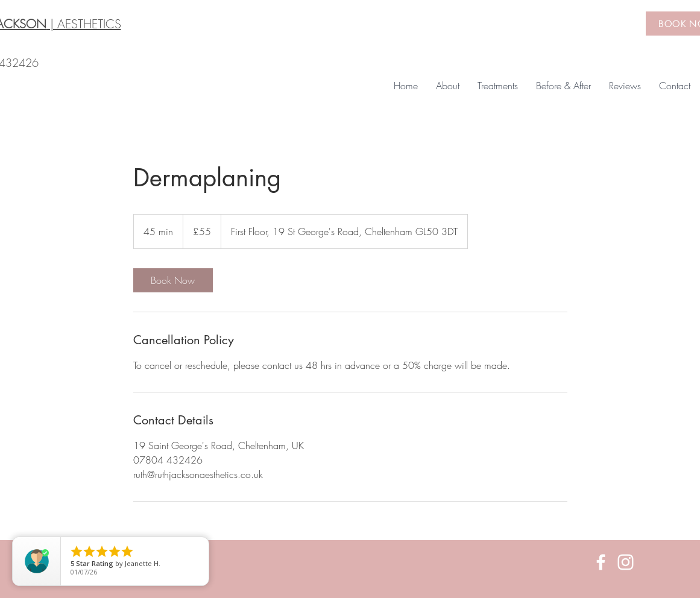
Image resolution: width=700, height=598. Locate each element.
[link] (173, 280)
